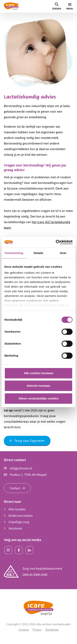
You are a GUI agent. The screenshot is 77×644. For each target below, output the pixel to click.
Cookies (24, 630)
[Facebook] (19, 550)
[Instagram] (8, 550)
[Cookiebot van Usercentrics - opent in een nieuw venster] (56, 242)
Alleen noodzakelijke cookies (38, 398)
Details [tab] (38, 253)
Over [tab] (63, 253)
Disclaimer (52, 630)
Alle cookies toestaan (38, 373)
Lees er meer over (35, 574)
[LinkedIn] (29, 550)
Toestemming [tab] (14, 253)
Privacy (37, 630)
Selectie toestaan (39, 386)
